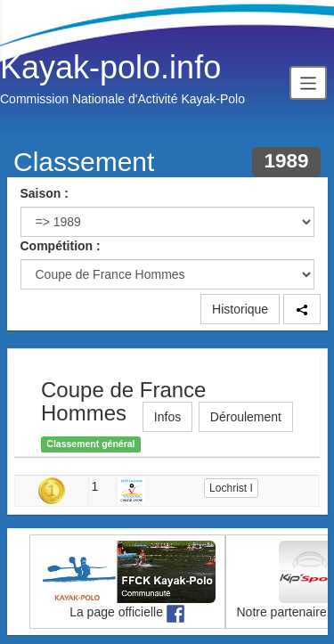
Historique (240, 309)
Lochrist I (231, 488)
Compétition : (61, 246)
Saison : (45, 193)
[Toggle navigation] (308, 82)
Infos (167, 417)
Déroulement (246, 417)
